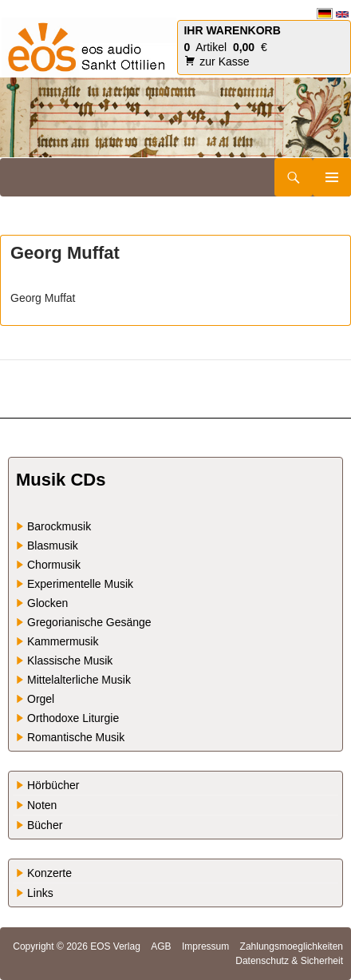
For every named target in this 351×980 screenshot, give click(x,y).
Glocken (47, 603)
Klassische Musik (70, 661)
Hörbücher (53, 785)
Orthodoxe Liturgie (73, 718)
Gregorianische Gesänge (89, 622)
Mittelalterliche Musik (79, 680)
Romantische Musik (76, 737)
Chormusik (54, 565)
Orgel (41, 699)
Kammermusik (63, 641)
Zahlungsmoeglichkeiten (292, 946)
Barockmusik (59, 526)
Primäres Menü (332, 177)
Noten (42, 805)
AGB (161, 946)
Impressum (205, 946)
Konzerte (49, 873)
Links (40, 893)
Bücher (45, 825)
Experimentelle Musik (80, 584)
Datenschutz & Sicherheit (289, 961)
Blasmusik (53, 546)
